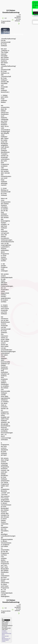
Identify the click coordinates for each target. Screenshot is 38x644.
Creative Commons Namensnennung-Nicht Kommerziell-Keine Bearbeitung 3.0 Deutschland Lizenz (7, 636)
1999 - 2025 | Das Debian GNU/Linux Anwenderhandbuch (7, 623)
